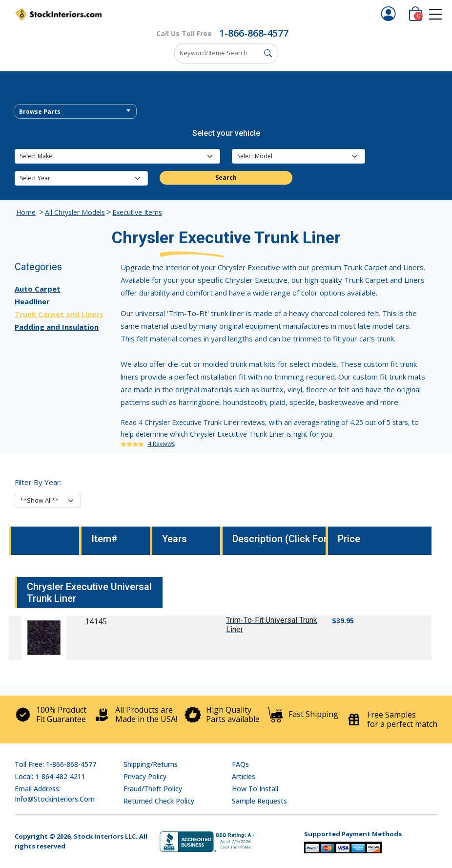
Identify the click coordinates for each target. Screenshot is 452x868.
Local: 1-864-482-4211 (50, 776)
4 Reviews (161, 444)
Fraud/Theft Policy (153, 789)
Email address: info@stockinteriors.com (55, 794)
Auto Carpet (38, 289)
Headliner (32, 301)
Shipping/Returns (151, 764)
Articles (244, 776)
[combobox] (76, 111)
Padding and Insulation (57, 327)
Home (26, 212)
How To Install (255, 789)
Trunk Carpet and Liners (59, 314)
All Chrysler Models (75, 212)
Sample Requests (259, 801)
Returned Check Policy (159, 801)
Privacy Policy (145, 776)
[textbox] (76, 112)
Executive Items (137, 212)
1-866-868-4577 (254, 33)
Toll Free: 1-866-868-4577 (55, 764)
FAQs (240, 764)
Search (226, 178)
